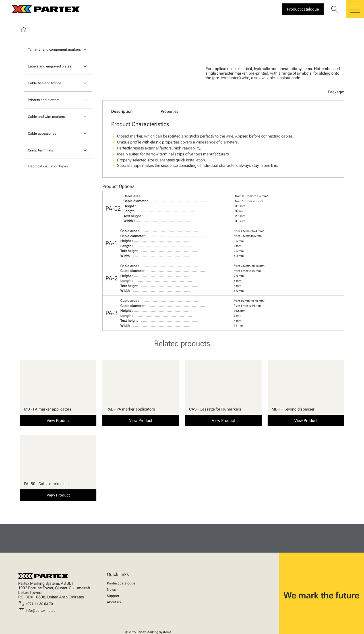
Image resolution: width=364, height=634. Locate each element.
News (111, 590)
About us (114, 602)
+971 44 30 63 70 (39, 604)
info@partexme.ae (41, 611)
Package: (336, 92)
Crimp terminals (40, 150)
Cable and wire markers (46, 117)
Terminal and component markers (54, 50)
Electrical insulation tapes (48, 166)
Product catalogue (121, 583)
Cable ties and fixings (45, 83)
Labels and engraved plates (50, 66)
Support (113, 596)
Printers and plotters (44, 100)
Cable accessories (42, 134)
